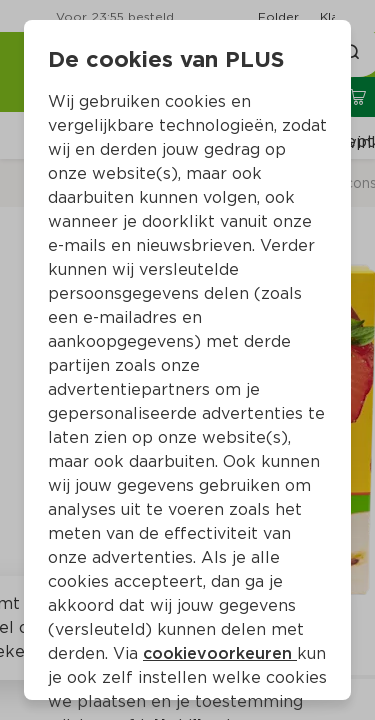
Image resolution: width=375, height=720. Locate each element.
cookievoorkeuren (220, 653)
